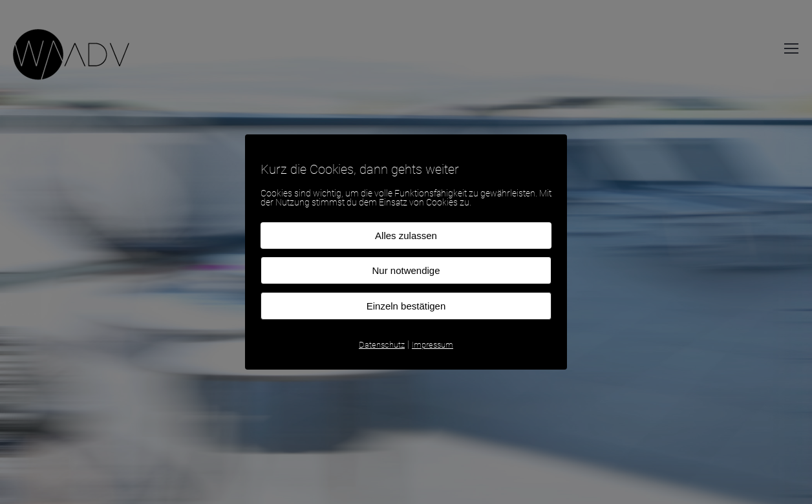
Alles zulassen (406, 236)
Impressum (433, 345)
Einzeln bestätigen (406, 306)
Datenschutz (382, 345)
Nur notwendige (406, 270)
